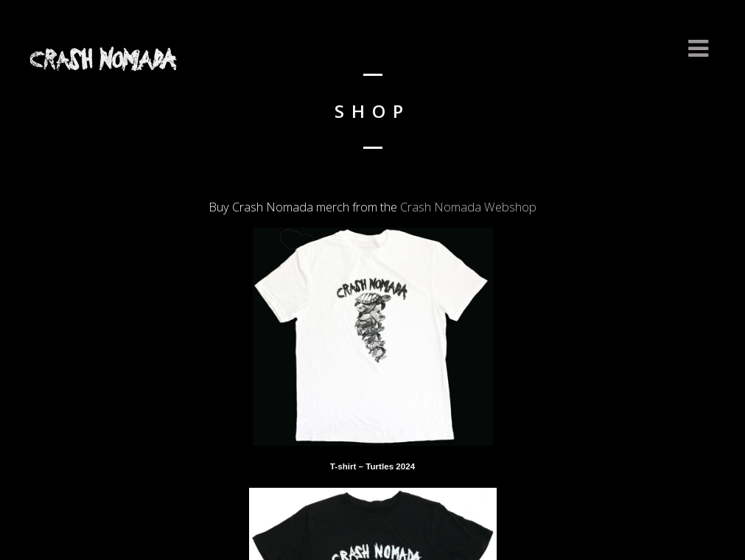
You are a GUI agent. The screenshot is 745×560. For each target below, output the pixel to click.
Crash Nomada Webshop (468, 207)
